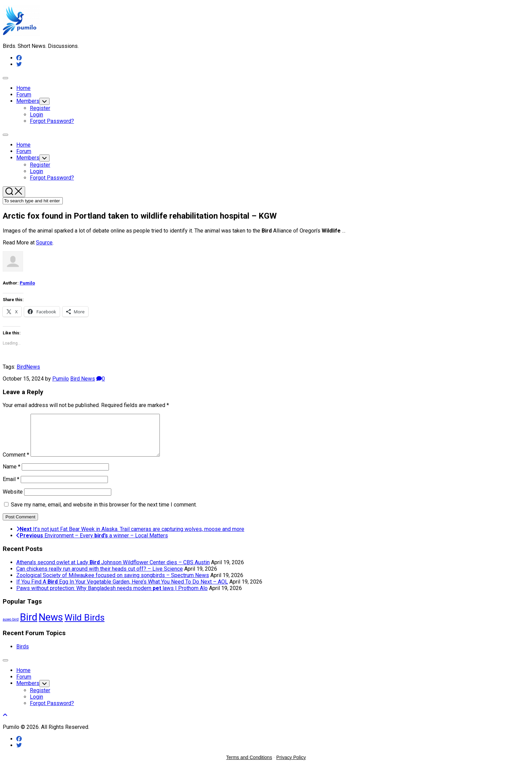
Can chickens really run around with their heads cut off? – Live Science (100, 577)
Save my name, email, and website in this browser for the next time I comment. (104, 513)
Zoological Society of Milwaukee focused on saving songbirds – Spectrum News (113, 583)
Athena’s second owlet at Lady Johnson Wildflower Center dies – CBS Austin (113, 570)
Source (44, 243)
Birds (23, 655)
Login (36, 115)
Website (13, 500)
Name (12, 475)
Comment (16, 463)
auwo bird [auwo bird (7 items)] (11, 628)
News (33, 367)
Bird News (83, 379)
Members (28, 101)
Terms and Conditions (249, 766)
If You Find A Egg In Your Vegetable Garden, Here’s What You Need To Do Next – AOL (122, 590)
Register (40, 108)
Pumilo (27, 283)
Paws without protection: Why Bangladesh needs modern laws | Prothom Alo (112, 596)
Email (11, 487)
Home (23, 88)
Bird (21, 367)
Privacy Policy (291, 766)
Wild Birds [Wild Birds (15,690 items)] (84, 625)
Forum (24, 95)
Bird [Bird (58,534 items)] (29, 625)
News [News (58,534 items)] (51, 625)
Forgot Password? (52, 121)
